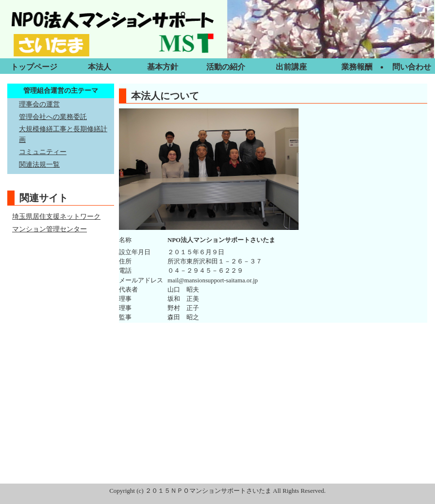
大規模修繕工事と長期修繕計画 (63, 134)
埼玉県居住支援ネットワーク (56, 216)
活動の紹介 (226, 67)
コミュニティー (43, 152)
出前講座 (291, 67)
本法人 (100, 67)
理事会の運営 (39, 104)
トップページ (34, 67)
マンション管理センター (50, 229)
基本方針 (163, 67)
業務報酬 (357, 67)
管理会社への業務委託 (53, 117)
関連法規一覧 (39, 164)
